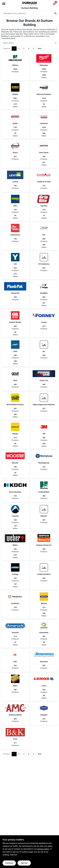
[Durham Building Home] (29, 3)
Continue (9, 863)
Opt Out (24, 863)
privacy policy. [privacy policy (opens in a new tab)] (43, 849)
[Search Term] (30, 13)
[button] (15, 67)
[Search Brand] (30, 43)
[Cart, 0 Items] (54, 4)
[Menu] (4, 4)
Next (40, 48)
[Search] (56, 13)
